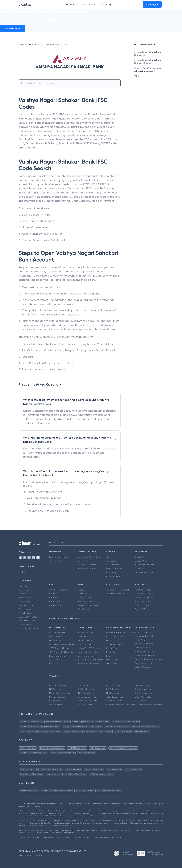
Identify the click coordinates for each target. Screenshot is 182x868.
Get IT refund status (144, 693)
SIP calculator (56, 701)
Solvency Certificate (144, 655)
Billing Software (85, 598)
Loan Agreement (143, 648)
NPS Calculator (85, 705)
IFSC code (32, 45)
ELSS (109, 640)
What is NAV (112, 664)
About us (23, 586)
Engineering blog (26, 605)
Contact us (24, 590)
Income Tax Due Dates (88, 664)
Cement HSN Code (144, 594)
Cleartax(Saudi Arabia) (29, 628)
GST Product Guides (28, 621)
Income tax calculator (59, 685)
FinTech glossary (26, 613)
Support (22, 572)
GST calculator (56, 705)
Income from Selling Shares (90, 660)
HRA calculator (113, 685)
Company (109, 4)
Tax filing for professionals (118, 590)
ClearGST (139, 557)
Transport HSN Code (144, 598)
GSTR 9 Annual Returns (60, 648)
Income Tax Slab (85, 633)
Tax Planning (55, 561)
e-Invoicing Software (145, 565)
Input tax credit (113, 576)
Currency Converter (115, 701)
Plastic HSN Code (143, 601)
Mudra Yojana (141, 640)
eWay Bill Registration (145, 572)
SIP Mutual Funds (114, 644)
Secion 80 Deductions (88, 565)
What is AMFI (112, 660)
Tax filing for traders (115, 594)
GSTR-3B (54, 664)
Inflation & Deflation (144, 644)
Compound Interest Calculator (121, 705)
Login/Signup (152, 4)
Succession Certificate (145, 651)
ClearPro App (55, 605)
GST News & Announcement (62, 644)
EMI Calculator (56, 689)
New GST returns (114, 569)
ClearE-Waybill (142, 561)
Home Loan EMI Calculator (90, 701)
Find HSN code (142, 685)
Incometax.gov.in (86, 656)
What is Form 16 (85, 640)
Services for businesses (89, 605)
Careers (22, 594)
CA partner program (59, 590)
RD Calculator (113, 689)
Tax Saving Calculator (145, 689)
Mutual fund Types (115, 637)
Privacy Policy (25, 855)
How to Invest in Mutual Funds (120, 633)
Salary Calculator (143, 697)
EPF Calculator (142, 701)
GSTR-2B (54, 660)
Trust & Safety (25, 625)
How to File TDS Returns (89, 648)
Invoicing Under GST (58, 656)
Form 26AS (83, 637)
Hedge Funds (112, 648)
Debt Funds (112, 652)
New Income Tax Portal (88, 652)
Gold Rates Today (115, 697)
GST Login (111, 561)
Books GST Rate (142, 609)
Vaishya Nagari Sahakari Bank (54, 45)
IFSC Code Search (86, 693)
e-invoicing (111, 572)
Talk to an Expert (12, 28)
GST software (113, 565)
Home (21, 45)
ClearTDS (139, 569)
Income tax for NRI (86, 569)
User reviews (24, 601)
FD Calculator (113, 693)
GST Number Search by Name (149, 705)
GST (108, 557)
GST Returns (55, 637)
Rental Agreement (143, 663)
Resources (90, 4)
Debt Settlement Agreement (148, 659)
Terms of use (41, 855)
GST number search (87, 689)
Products (72, 4)
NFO (108, 656)
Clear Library (24, 609)
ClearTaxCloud (56, 601)
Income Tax (83, 561)
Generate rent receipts (89, 697)
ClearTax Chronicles (28, 617)
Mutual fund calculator (60, 693)
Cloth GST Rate (142, 605)
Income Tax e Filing (58, 557)
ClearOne (82, 594)
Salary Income (84, 644)
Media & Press (25, 598)
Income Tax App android (89, 557)
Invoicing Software (86, 601)
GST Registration (57, 633)
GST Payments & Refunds (61, 652)
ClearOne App (85, 609)
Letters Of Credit (143, 667)
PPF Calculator (85, 685)
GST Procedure (56, 640)
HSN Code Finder (143, 590)
